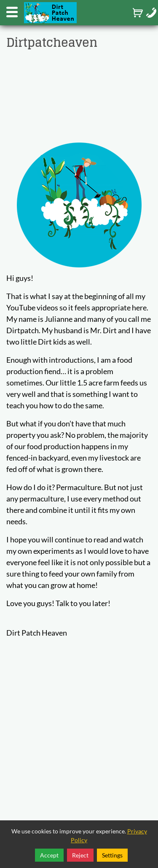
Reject (80, 855)
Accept (49, 855)
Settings (112, 855)
